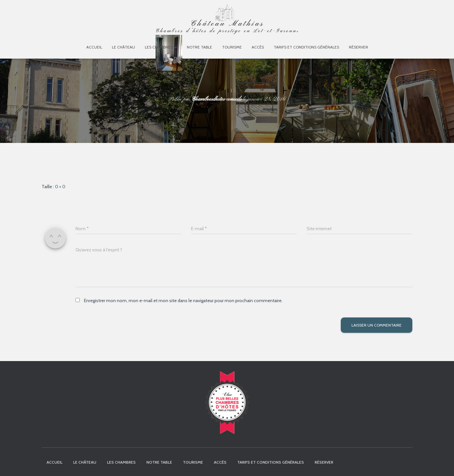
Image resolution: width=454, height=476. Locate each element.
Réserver (358, 47)
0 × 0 (60, 187)
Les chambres (161, 47)
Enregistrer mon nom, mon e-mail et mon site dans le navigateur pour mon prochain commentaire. (183, 301)
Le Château (124, 47)
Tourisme (232, 47)
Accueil (94, 47)
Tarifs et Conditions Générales (306, 47)
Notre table (199, 47)
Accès (258, 47)
